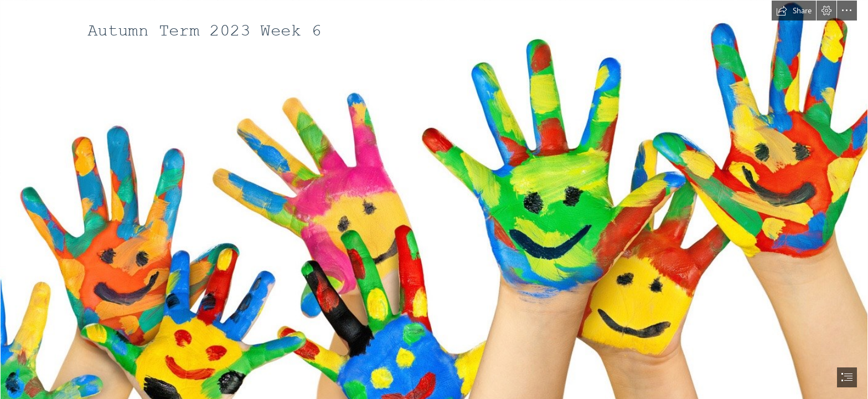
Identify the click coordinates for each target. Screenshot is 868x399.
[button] (794, 11)
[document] (434, 199)
